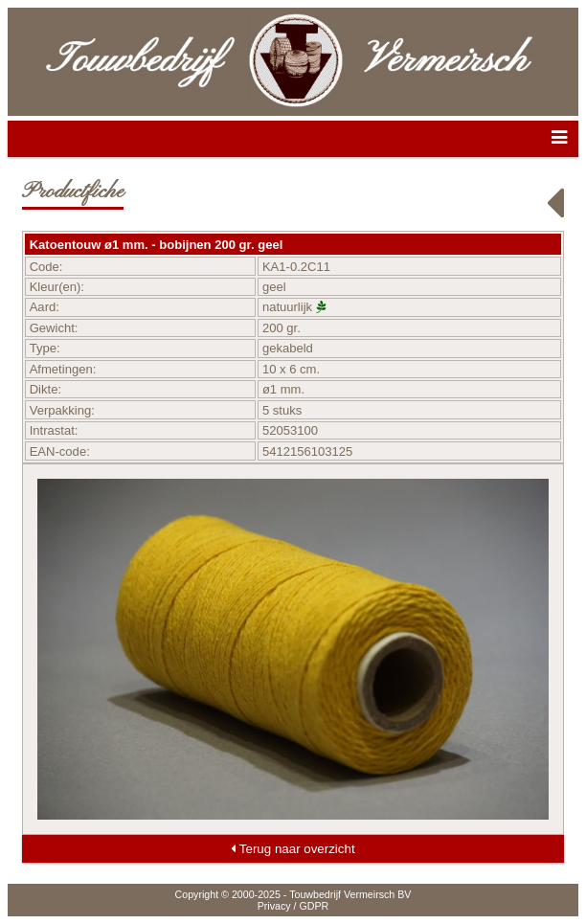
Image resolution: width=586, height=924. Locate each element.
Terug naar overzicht (293, 849)
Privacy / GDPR (293, 906)
